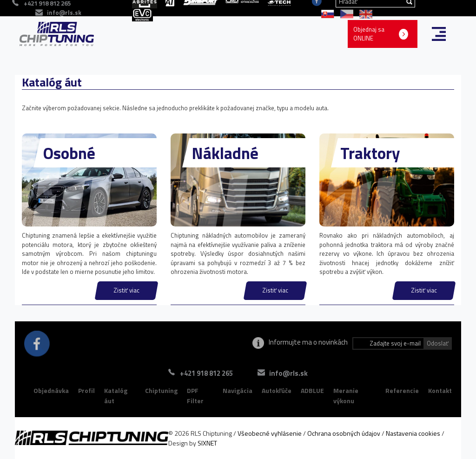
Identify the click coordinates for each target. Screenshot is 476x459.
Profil (86, 390)
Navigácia (238, 390)
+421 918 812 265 (206, 373)
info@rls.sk (64, 13)
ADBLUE (312, 390)
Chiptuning (161, 390)
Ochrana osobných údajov (344, 433)
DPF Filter (195, 396)
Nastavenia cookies (413, 433)
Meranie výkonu (346, 396)
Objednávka (51, 390)
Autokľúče (277, 390)
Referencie (402, 390)
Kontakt (440, 390)
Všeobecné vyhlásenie (270, 433)
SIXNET (207, 443)
